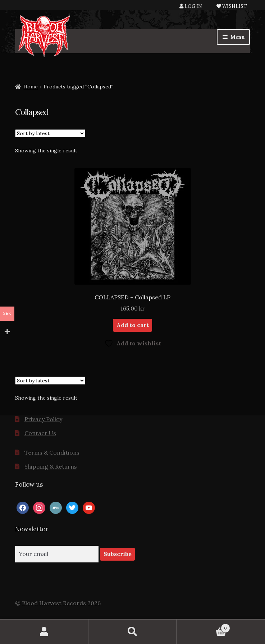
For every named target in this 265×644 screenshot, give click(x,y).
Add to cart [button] (133, 325)
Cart (203, 627)
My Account (44, 632)
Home (31, 87)
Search (133, 632)
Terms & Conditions (52, 452)
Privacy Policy (43, 419)
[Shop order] (50, 133)
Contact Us (40, 433)
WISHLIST (232, 6)
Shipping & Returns (51, 466)
